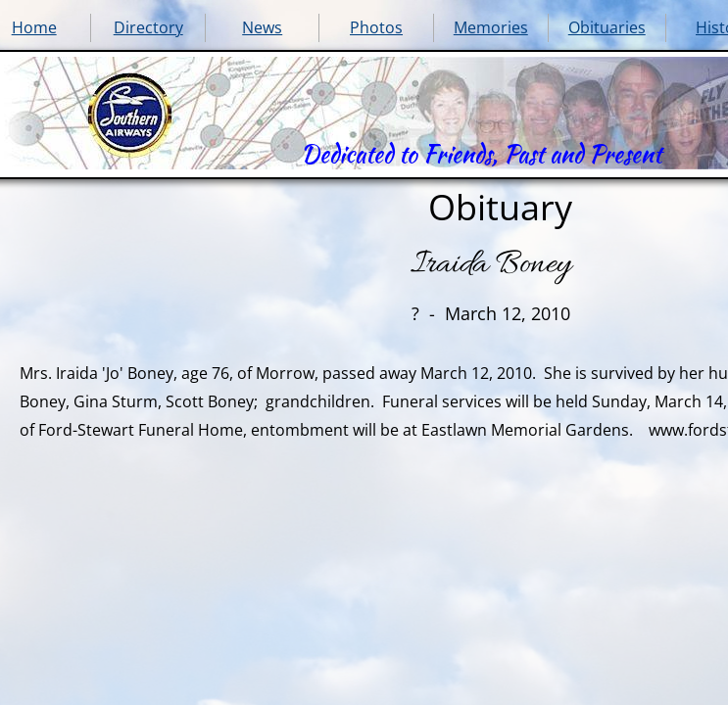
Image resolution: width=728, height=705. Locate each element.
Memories (491, 27)
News (262, 27)
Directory (148, 27)
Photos (376, 27)
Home (34, 27)
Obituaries (607, 27)
